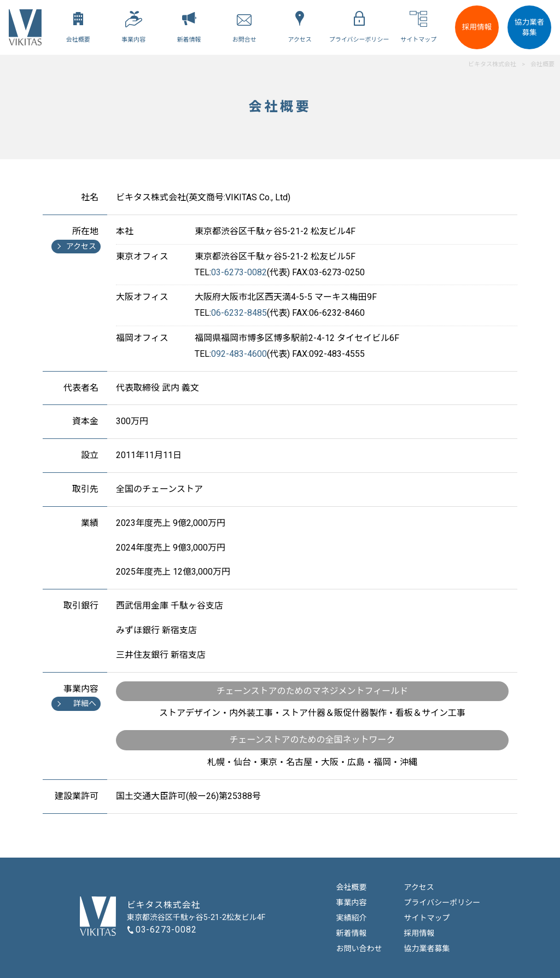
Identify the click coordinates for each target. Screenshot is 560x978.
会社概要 (352, 887)
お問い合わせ (359, 948)
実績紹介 (352, 918)
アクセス (419, 887)
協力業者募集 (529, 27)
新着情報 (352, 933)
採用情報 (477, 27)
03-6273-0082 (166, 930)
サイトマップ (427, 918)
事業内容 (352, 902)
